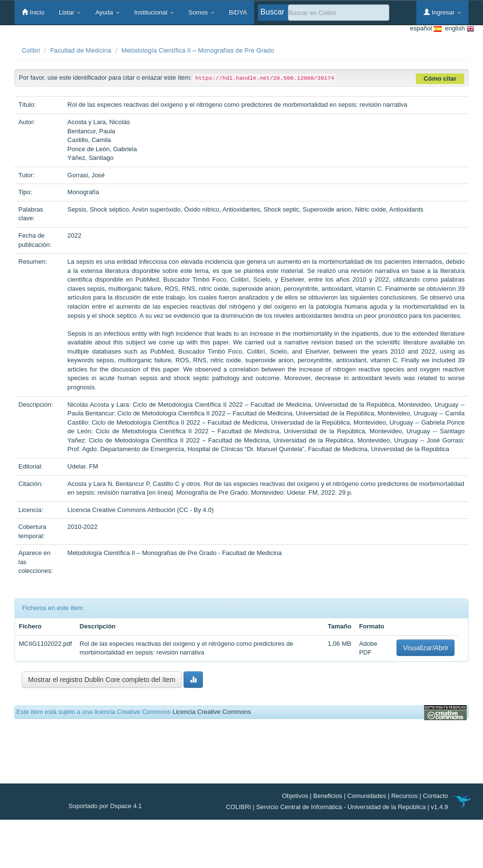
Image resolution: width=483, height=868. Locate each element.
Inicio (33, 12)
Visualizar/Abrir (426, 648)
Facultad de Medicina (81, 50)
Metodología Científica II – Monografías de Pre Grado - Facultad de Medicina (175, 553)
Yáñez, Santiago (91, 158)
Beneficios (328, 796)
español (426, 29)
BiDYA (238, 12)
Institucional (154, 12)
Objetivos (295, 796)
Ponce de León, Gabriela (102, 149)
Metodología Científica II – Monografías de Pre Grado (198, 50)
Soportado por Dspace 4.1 (105, 806)
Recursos (405, 796)
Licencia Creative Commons (212, 712)
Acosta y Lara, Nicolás (99, 122)
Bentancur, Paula (92, 131)
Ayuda (107, 12)
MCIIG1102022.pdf (45, 644)
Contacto (435, 796)
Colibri (31, 50)
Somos (201, 12)
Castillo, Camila (89, 140)
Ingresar (442, 12)
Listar (70, 12)
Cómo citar (440, 78)
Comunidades (367, 796)
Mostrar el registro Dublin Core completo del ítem (102, 680)
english (458, 29)
